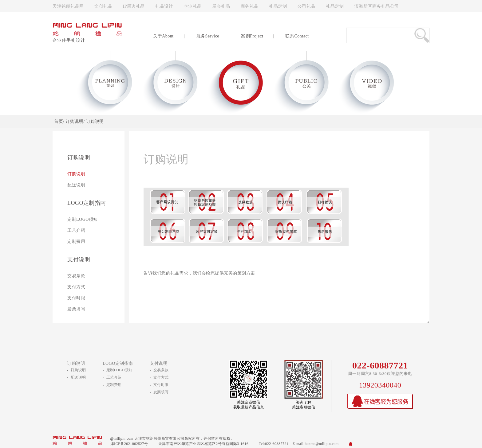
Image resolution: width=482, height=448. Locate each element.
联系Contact (297, 36)
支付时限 (76, 298)
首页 (59, 121)
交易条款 (76, 276)
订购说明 (76, 174)
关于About (163, 36)
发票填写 (76, 309)
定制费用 (76, 242)
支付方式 (76, 287)
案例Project (252, 36)
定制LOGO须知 (83, 219)
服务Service (208, 36)
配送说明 (76, 185)
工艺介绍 (76, 230)
